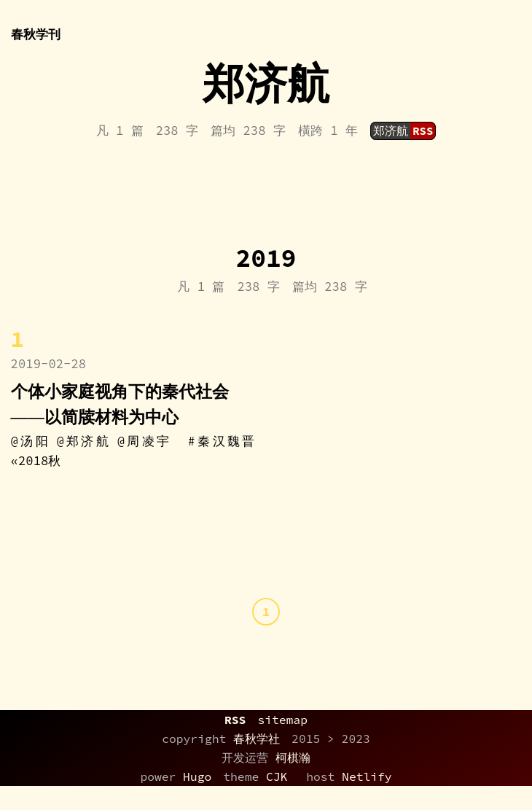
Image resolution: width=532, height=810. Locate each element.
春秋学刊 (36, 31)
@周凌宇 (145, 441)
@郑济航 (84, 441)
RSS (235, 720)
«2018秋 (36, 461)
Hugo (197, 776)
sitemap (282, 720)
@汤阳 (31, 441)
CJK (277, 776)
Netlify (367, 776)
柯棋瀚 (293, 758)
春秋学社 (257, 739)
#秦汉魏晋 (222, 441)
